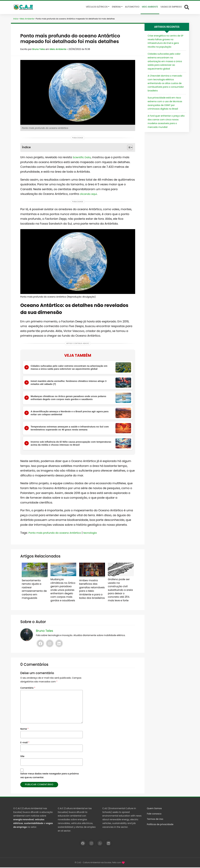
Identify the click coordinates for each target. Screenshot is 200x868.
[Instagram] (50, 644)
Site (22, 757)
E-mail (25, 743)
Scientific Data (83, 157)
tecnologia (97, 536)
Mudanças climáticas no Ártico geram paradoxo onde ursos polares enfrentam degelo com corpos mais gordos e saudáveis (62, 592)
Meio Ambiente (27, 19)
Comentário (28, 688)
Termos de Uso (155, 820)
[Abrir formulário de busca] (187, 7)
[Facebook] (40, 644)
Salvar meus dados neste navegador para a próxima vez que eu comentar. (50, 776)
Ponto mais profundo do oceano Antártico (58, 536)
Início (16, 19)
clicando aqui (89, 194)
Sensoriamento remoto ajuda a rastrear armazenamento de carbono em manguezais (34, 590)
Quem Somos (154, 809)
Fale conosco (154, 814)
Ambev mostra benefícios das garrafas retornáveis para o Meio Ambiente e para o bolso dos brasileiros (91, 592)
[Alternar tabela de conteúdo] (128, 147)
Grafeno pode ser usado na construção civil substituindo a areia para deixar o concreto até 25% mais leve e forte (120, 591)
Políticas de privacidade (160, 825)
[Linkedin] (59, 644)
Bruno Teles (39, 49)
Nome (24, 729)
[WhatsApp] (100, 844)
